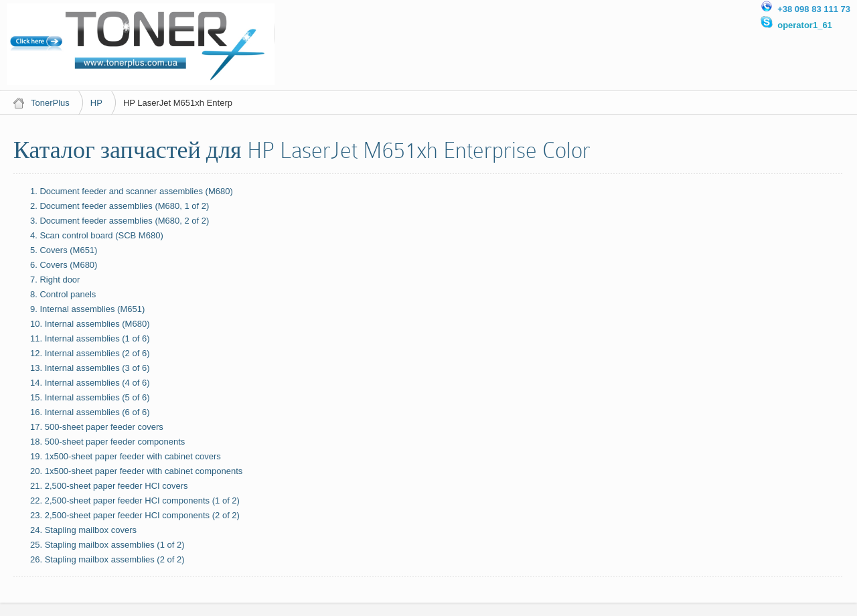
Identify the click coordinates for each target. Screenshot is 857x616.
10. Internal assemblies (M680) (90, 324)
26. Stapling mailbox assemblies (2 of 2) (107, 559)
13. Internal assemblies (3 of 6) (90, 368)
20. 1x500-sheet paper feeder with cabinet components (136, 471)
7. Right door (55, 280)
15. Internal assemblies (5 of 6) (90, 397)
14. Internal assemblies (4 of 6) (90, 383)
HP (96, 103)
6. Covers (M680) (64, 265)
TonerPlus (50, 103)
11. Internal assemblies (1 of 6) (90, 338)
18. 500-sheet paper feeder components (107, 442)
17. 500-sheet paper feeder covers (97, 427)
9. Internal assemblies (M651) (87, 309)
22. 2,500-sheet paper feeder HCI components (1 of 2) (135, 500)
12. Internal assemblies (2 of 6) (90, 353)
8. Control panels (63, 294)
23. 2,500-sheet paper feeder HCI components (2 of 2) (135, 515)
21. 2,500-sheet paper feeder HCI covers (109, 486)
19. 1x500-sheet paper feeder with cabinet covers (126, 456)
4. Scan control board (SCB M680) (97, 235)
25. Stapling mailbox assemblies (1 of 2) (107, 545)
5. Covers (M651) (64, 250)
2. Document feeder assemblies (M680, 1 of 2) (120, 206)
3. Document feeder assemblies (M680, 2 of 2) (120, 221)
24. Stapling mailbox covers (83, 530)
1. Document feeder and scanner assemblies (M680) (132, 191)
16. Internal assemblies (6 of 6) (90, 412)
